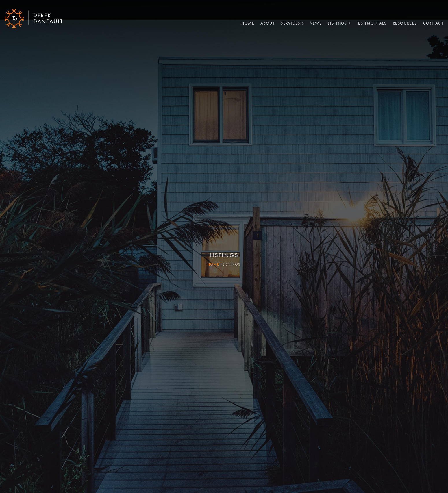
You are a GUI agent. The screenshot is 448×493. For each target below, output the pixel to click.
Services (288, 22)
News (313, 22)
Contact (431, 22)
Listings (335, 22)
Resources (403, 22)
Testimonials (369, 22)
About (265, 22)
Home (246, 22)
